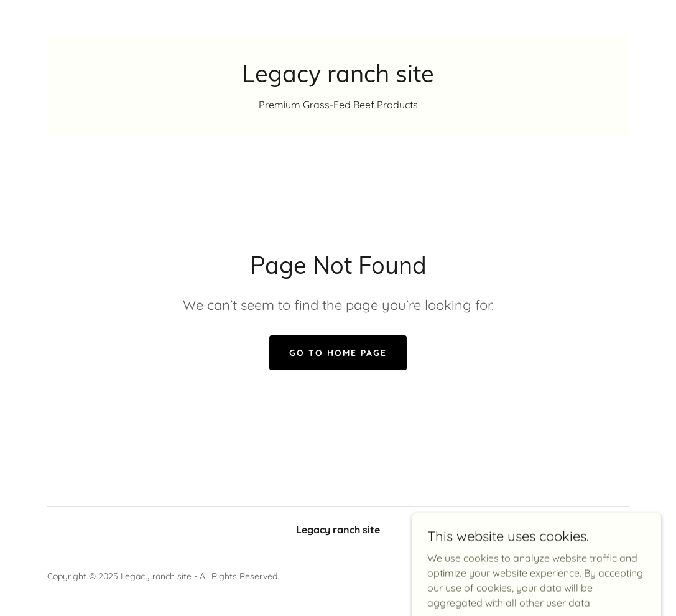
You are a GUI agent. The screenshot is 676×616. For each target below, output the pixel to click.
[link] (338, 78)
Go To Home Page (338, 353)
